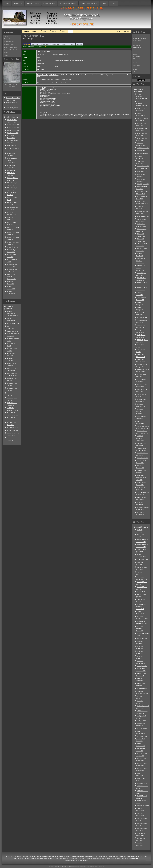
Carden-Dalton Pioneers (68, 3)
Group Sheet (56, 83)
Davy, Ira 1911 (141, 592)
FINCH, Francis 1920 (143, 458)
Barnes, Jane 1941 (142, 666)
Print (119, 31)
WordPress (57, 866)
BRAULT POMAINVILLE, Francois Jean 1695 (12, 314)
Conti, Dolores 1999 (142, 783)
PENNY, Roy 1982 (142, 736)
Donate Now (18, 3)
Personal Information (28, 47)
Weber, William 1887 (143, 216)
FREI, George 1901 (142, 317)
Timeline (65, 44)
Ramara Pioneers (33, 3)
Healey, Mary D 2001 (143, 806)
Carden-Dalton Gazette (89, 3)
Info (63, 31)
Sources (39, 47)
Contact (114, 3)
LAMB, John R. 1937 (13, 170)
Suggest (79, 44)
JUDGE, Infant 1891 (13, 133)
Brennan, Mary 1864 (143, 166)
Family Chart (65, 83)
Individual (27, 44)
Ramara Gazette (49, 3)
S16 (43, 88)
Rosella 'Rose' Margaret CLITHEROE (48, 75)
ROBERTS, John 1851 (13, 331)
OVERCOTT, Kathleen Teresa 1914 (140, 438)
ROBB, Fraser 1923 (13, 428)
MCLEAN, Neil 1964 (142, 688)
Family (72, 44)
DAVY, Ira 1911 (12, 145)
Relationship (56, 44)
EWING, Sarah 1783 (13, 323)
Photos (104, 3)
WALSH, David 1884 (13, 125)
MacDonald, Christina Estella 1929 (140, 629)
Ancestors (35, 44)
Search (35, 31)
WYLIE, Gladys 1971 (13, 247)
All (45, 47)
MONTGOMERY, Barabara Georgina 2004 (12, 277)
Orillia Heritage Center (13, 108)
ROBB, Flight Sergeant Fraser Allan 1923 (141, 478)
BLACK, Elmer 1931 (13, 430)
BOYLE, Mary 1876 (142, 169)
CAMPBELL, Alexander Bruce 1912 (140, 411)
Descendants (45, 44)
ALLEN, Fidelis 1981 (142, 728)
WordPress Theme (66, 866)
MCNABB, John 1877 (143, 184)
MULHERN (55, 67)
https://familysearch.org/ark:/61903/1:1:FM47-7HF (92, 114)
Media (54, 31)
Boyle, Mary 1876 (142, 171)
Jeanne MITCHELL (45, 80)
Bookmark (126, 31)
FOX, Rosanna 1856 (142, 153)
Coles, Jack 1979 (141, 721)
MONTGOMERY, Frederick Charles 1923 (12, 160)
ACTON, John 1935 (142, 639)
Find (44, 31)
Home (7, 3)
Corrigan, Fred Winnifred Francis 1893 (141, 261)
